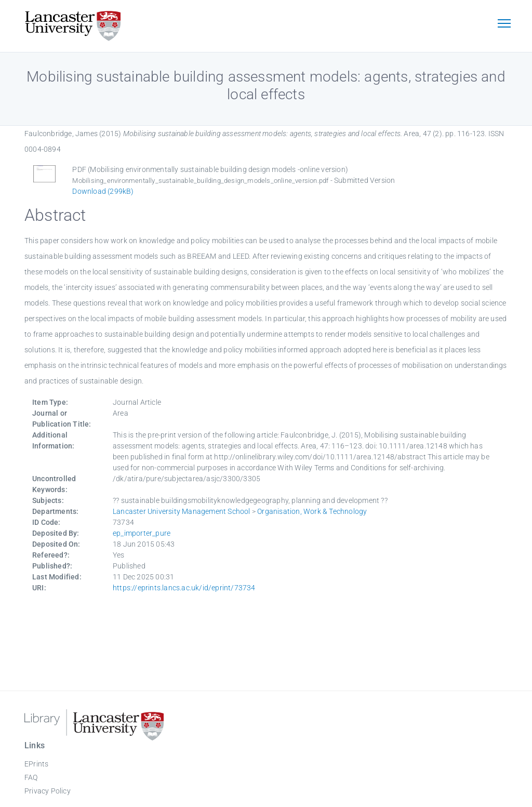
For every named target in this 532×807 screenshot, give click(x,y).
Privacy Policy (48, 791)
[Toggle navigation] (504, 24)
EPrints (36, 764)
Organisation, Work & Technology (312, 511)
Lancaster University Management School (182, 511)
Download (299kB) (103, 191)
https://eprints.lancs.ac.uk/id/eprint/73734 (184, 588)
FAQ (31, 777)
